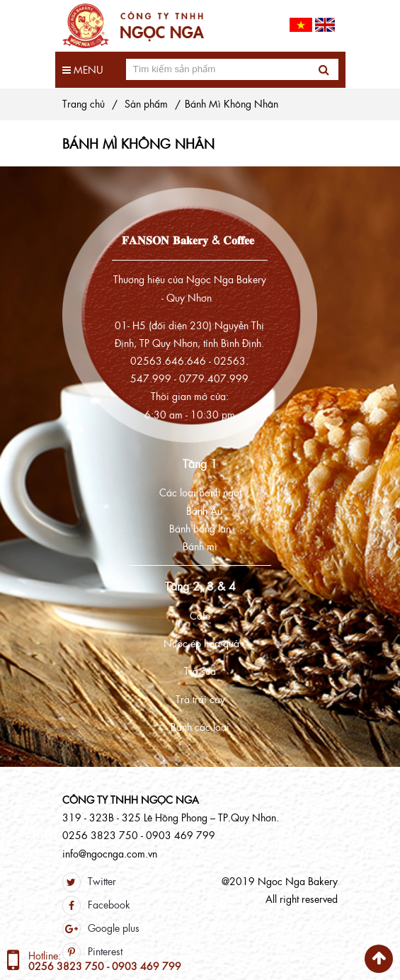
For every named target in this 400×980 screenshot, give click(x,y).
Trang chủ (84, 103)
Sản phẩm (146, 103)
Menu (83, 69)
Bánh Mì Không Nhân (232, 103)
